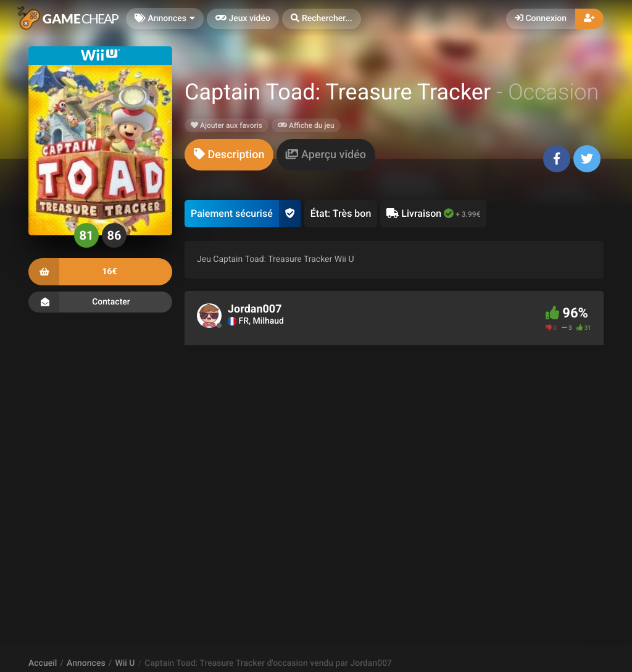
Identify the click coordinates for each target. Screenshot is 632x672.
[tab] (229, 155)
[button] (322, 19)
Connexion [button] (541, 19)
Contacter (100, 302)
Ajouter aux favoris (227, 125)
